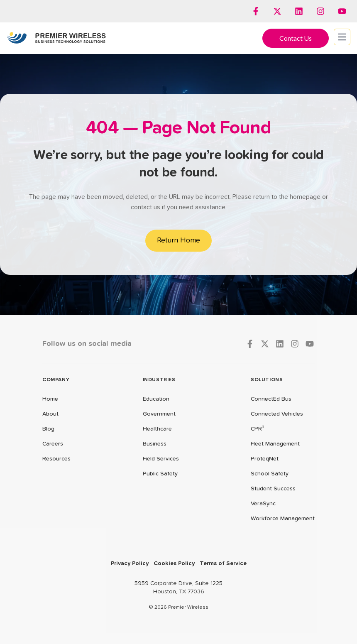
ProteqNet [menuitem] (265, 459)
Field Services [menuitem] (161, 459)
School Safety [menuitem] (270, 474)
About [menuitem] (50, 414)
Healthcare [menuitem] (157, 429)
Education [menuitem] (156, 399)
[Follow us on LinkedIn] (299, 11)
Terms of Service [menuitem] (223, 563)
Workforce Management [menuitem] (283, 519)
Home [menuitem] (50, 399)
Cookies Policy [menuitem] (174, 563)
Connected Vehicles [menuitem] (277, 414)
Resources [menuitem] (56, 459)
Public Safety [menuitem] (160, 474)
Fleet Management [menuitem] (275, 444)
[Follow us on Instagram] (320, 11)
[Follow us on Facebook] (256, 11)
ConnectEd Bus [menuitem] (271, 399)
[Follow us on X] (277, 11)
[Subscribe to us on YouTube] (342, 11)
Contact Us (296, 38)
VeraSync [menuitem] (263, 504)
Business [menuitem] (155, 444)
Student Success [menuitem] (273, 489)
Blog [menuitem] (48, 429)
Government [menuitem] (159, 414)
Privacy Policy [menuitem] (130, 563)
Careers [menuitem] (53, 444)
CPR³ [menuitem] (258, 429)
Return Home (178, 240)
